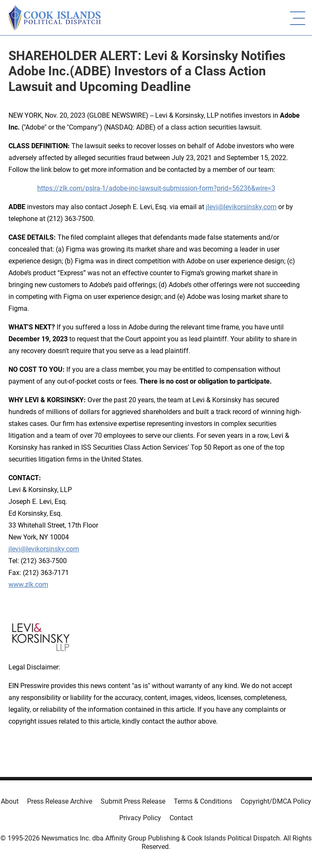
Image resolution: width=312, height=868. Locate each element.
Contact (181, 818)
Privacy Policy (140, 818)
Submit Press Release (133, 801)
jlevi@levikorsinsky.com (241, 207)
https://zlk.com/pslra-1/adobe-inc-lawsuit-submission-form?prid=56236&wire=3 (156, 188)
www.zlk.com (28, 585)
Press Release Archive (60, 801)
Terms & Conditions (203, 801)
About (10, 801)
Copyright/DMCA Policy (276, 801)
